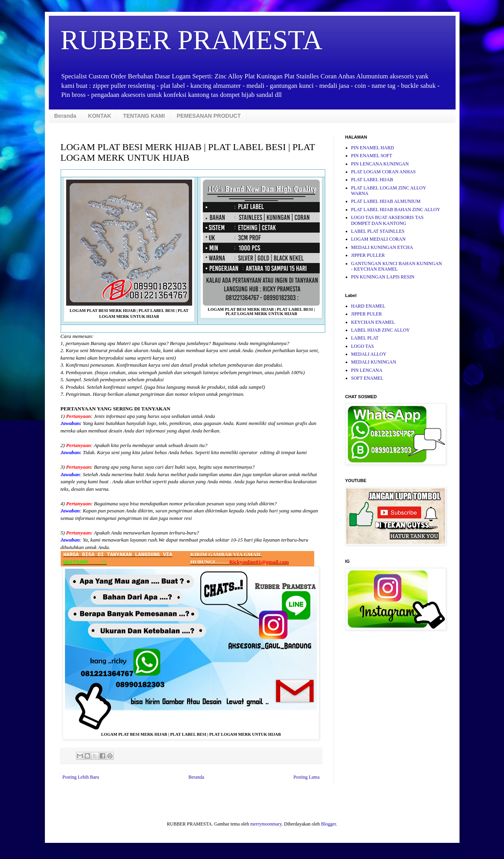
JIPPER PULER (367, 314)
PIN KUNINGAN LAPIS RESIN (383, 277)
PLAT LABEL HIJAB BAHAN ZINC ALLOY (396, 210)
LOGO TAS (363, 346)
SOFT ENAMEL (367, 378)
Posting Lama (306, 777)
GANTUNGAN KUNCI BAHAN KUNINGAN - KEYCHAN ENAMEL (397, 266)
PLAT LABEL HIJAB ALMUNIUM (386, 201)
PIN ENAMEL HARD (373, 148)
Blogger (328, 824)
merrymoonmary (266, 824)
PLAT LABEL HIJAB (372, 180)
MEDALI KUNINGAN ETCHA (382, 247)
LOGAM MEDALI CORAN (379, 239)
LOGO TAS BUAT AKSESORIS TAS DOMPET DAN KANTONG (387, 220)
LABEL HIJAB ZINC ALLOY (381, 330)
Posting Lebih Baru (81, 777)
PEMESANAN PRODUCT (209, 116)
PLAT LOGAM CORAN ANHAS (384, 172)
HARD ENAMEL (368, 306)
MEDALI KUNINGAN (374, 362)
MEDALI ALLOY (369, 354)
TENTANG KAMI (144, 116)
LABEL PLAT (365, 338)
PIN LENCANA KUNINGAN (380, 164)
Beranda (65, 116)
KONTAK (100, 116)
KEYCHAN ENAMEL (373, 322)
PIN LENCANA (367, 370)
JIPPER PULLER (368, 255)
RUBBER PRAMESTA (192, 40)
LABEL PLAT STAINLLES (378, 231)
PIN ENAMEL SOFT (372, 156)
